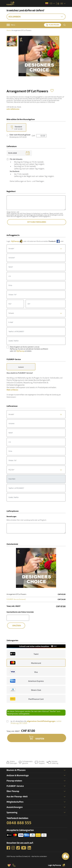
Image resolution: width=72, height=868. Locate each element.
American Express (27, 681)
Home (9, 30)
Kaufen (40, 739)
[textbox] (36, 249)
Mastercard (26, 663)
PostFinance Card (27, 699)
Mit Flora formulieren (37, 222)
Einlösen (17, 626)
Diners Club (26, 690)
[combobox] (36, 248)
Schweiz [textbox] (11, 313)
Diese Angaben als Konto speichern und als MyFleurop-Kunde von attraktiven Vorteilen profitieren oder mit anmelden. (29, 349)
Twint (24, 654)
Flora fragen (54, 25)
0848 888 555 (19, 823)
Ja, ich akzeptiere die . (36, 722)
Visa (24, 672)
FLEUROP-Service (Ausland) (16, 599)
